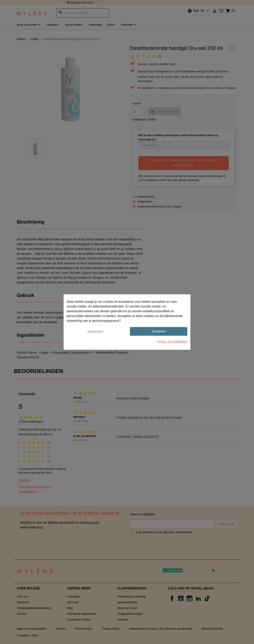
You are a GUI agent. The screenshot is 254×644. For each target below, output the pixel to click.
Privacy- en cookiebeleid (172, 341)
